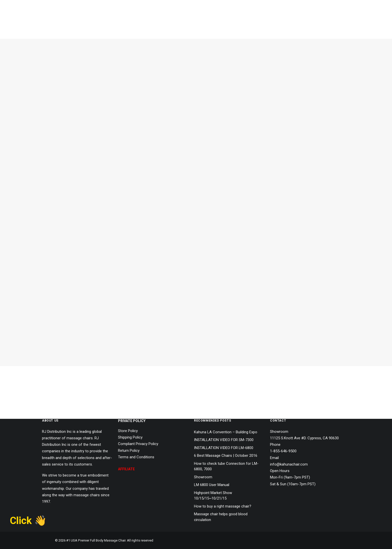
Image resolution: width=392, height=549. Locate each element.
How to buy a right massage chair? (223, 506)
